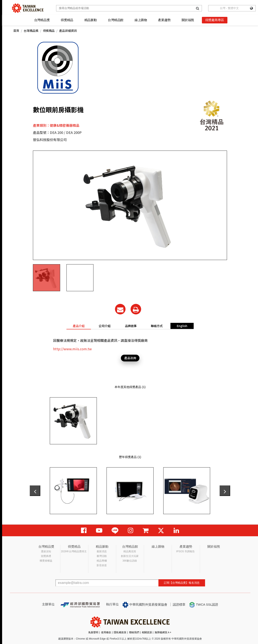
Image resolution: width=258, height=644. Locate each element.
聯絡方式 (157, 326)
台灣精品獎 (42, 20)
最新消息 (102, 551)
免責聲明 (93, 632)
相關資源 (147, 632)
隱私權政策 (120, 632)
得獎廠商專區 (215, 20)
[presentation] (35, 491)
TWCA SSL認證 (204, 605)
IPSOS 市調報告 (185, 551)
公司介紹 (105, 326)
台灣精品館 (116, 20)
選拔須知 (46, 551)
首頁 (16, 31)
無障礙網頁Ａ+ (163, 632)
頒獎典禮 (46, 556)
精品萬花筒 (130, 551)
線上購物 (141, 20)
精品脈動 (91, 20)
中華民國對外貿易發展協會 (145, 605)
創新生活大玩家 (130, 556)
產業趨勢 (164, 20)
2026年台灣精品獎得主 (74, 551)
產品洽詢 (130, 358)
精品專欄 (102, 561)
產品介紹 (79, 326)
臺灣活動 (102, 556)
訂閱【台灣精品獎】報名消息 (182, 583)
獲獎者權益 (46, 561)
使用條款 (106, 632)
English (182, 326)
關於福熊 (188, 20)
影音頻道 (102, 565)
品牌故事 (131, 326)
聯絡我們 (134, 632)
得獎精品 (67, 20)
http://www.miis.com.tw (72, 349)
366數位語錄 (130, 561)
